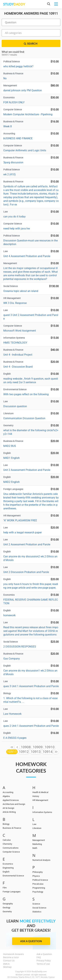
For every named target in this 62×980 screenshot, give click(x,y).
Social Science (39, 908)
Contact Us (9, 961)
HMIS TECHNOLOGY (15, 343)
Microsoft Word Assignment (20, 331)
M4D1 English (11, 458)
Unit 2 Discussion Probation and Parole (26, 572)
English (6, 872)
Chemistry (7, 844)
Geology (6, 908)
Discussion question (15, 406)
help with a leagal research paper (22, 532)
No (5, 78)
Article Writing (9, 812)
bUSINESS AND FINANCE (18, 138)
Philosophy (38, 872)
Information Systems (42, 812)
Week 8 (8, 126)
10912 (24, 752)
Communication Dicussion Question (24, 418)
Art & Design (8, 808)
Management (39, 840)
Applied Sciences (11, 800)
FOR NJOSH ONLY (14, 102)
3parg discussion (13, 162)
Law (34, 824)
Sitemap (7, 967)
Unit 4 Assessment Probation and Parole (27, 256)
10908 (26, 747)
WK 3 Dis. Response (15, 303)
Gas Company (12, 659)
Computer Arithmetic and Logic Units (25, 150)
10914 (48, 752)
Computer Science (11, 852)
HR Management (40, 800)
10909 (38, 747)
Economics (8, 864)
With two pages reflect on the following (26, 394)
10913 (36, 752)
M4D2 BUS (10, 446)
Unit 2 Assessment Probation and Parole (27, 470)
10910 (50, 747)
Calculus (7, 840)
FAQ (39, 957)
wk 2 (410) (10, 174)
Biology (6, 824)
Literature (37, 828)
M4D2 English (11, 482)
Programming (39, 888)
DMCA (6, 964)
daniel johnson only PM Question (23, 90)
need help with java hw (17, 229)
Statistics (37, 912)
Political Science (40, 880)
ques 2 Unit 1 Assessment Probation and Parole (31, 726)
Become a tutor (11, 957)
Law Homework (12, 714)
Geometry (7, 912)
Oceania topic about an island (21, 291)
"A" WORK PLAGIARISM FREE (20, 520)
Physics (36, 876)
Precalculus (38, 884)
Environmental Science (13, 876)
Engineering (8, 868)
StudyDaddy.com (39, 972)
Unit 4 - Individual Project (18, 355)
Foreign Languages (12, 892)
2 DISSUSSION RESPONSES (20, 647)
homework (9, 615)
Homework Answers (13, 954)
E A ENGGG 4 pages (15, 738)
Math (35, 848)
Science (36, 904)
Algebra (6, 796)
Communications (11, 848)
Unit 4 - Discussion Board (18, 367)
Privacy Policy (44, 961)
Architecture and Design (14, 804)
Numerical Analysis (41, 860)
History (36, 796)
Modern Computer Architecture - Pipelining (28, 114)
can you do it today (14, 217)
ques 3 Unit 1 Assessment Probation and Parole (31, 686)
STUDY (14, 4)
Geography (8, 904)
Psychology (38, 892)
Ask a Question (31, 941)
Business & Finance (12, 828)
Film (5, 888)
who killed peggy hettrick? (18, 66)
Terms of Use (43, 964)
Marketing (37, 844)
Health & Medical (40, 792)
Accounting (8, 792)
